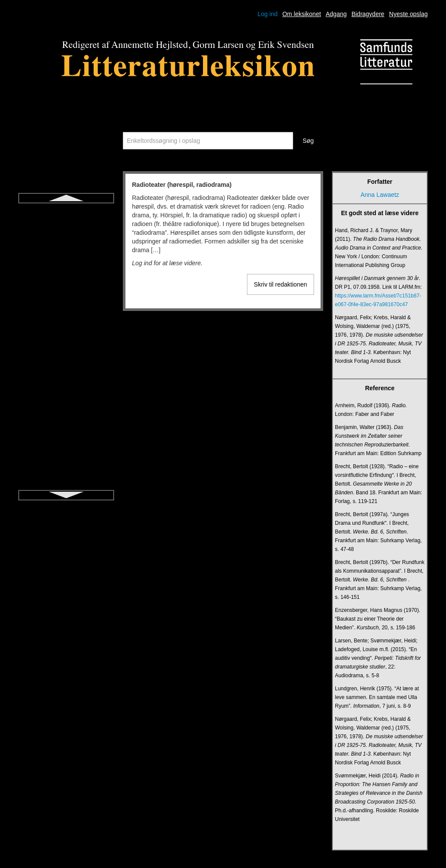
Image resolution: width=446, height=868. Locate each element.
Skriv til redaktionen (280, 284)
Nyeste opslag (408, 14)
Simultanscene (66, 409)
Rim (66, 252)
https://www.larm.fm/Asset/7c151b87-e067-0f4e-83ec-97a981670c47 (378, 300)
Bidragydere (368, 14)
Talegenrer (66, 471)
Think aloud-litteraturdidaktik (66, 487)
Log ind (267, 14)
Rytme (66, 299)
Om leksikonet (302, 14)
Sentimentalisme (66, 361)
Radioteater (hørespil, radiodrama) (66, 216)
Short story (66, 377)
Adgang (336, 14)
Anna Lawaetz (380, 195)
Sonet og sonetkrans (66, 424)
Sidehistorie (66, 393)
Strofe (66, 440)
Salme (66, 330)
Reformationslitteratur (66, 236)
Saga (66, 314)
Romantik (66, 283)
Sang (66, 346)
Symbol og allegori (66, 456)
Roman (66, 267)
